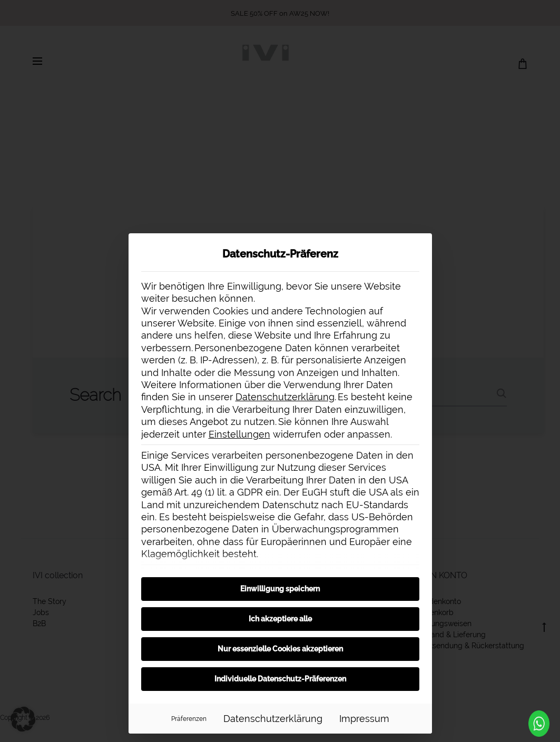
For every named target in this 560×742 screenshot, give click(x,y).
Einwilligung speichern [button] (280, 589)
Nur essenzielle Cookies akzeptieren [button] (280, 649)
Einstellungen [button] (239, 434)
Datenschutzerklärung (285, 397)
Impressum (364, 719)
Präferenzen (189, 719)
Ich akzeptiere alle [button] (280, 619)
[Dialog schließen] (419, 246)
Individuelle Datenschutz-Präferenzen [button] (280, 679)
